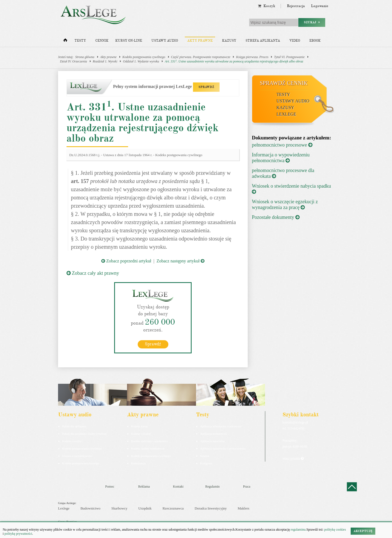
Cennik (102, 41)
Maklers (243, 508)
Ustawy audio (165, 41)
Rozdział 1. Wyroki (105, 61)
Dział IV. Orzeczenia (73, 61)
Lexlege (64, 508)
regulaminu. (298, 530)
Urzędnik (145, 508)
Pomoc (110, 486)
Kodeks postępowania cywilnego (144, 57)
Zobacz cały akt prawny (93, 273)
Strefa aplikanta (263, 41)
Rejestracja (296, 6)
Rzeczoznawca (173, 508)
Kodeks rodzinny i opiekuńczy (150, 441)
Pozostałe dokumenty (276, 217)
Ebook (315, 41)
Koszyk (266, 6)
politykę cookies (335, 530)
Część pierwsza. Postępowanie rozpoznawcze (201, 57)
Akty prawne (200, 41)
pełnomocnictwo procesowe (282, 145)
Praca (247, 486)
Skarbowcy (119, 508)
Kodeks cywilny (72, 441)
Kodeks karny (139, 426)
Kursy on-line (129, 41)
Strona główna (85, 57)
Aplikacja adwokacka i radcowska (221, 426)
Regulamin (213, 486)
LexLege (286, 114)
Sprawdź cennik (284, 83)
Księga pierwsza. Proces (252, 57)
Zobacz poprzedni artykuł (126, 261)
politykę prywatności (18, 534)
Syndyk (205, 456)
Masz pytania (293, 458)
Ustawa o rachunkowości (77, 456)
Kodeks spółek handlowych (148, 448)
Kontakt (178, 486)
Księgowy (206, 463)
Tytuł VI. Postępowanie (289, 57)
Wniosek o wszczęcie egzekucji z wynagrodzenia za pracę (285, 204)
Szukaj (312, 22)
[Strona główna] (65, 41)
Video (295, 41)
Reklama (144, 486)
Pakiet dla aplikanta (74, 426)
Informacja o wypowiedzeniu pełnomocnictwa (281, 158)
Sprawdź (153, 344)
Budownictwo (90, 508)
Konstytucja (138, 463)
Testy (80, 41)
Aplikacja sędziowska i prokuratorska (223, 448)
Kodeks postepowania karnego (81, 463)
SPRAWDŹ (206, 87)
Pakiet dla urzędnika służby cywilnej (84, 433)
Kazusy (229, 41)
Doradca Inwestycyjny (211, 508)
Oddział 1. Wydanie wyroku (141, 61)
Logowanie (320, 6)
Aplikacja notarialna (212, 441)
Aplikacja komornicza (213, 433)
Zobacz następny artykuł (181, 261)
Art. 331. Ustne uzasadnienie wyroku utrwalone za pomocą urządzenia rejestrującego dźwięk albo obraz (234, 61)
